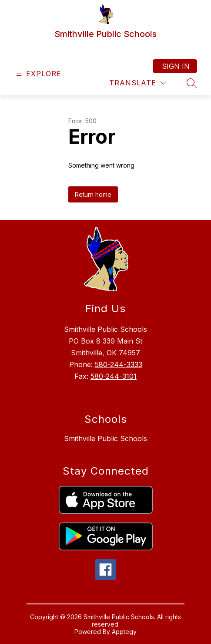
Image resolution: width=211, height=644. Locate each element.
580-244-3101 (114, 376)
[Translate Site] (138, 83)
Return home (93, 194)
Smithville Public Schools (105, 438)
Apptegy (124, 632)
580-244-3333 (119, 364)
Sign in (176, 66)
